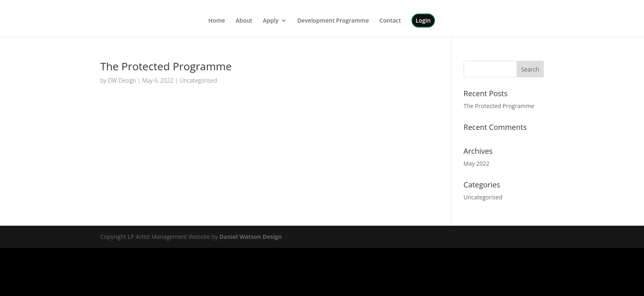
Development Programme (333, 21)
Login (423, 20)
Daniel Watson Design (251, 237)
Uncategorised (198, 80)
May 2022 (477, 163)
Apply (271, 21)
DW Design (122, 80)
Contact (390, 21)
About (244, 21)
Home (217, 21)
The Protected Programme (166, 66)
